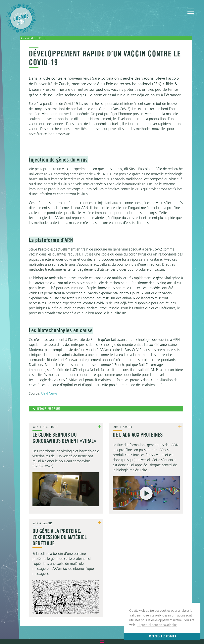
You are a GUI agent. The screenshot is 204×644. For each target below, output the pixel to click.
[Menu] (191, 11)
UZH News (49, 394)
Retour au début (48, 409)
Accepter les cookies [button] (162, 636)
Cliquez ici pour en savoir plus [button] (157, 625)
